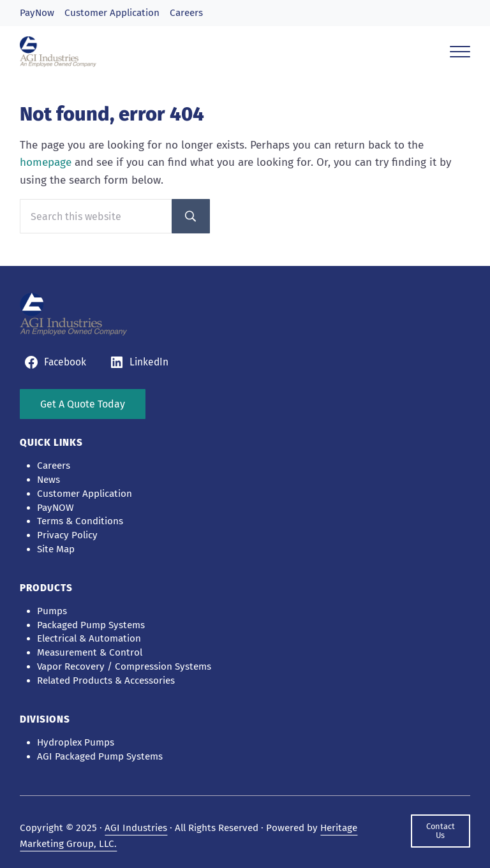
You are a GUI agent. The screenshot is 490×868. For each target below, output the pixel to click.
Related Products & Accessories (106, 680)
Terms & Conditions (80, 521)
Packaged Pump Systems (91, 625)
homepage (46, 162)
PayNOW (56, 508)
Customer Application (112, 13)
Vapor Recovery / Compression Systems (124, 666)
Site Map (56, 549)
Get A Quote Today (83, 404)
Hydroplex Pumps (76, 742)
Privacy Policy (67, 535)
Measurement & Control (90, 652)
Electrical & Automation (89, 638)
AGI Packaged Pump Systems (100, 756)
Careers (186, 13)
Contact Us (441, 831)
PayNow (37, 13)
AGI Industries (136, 828)
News (48, 480)
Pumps (52, 611)
